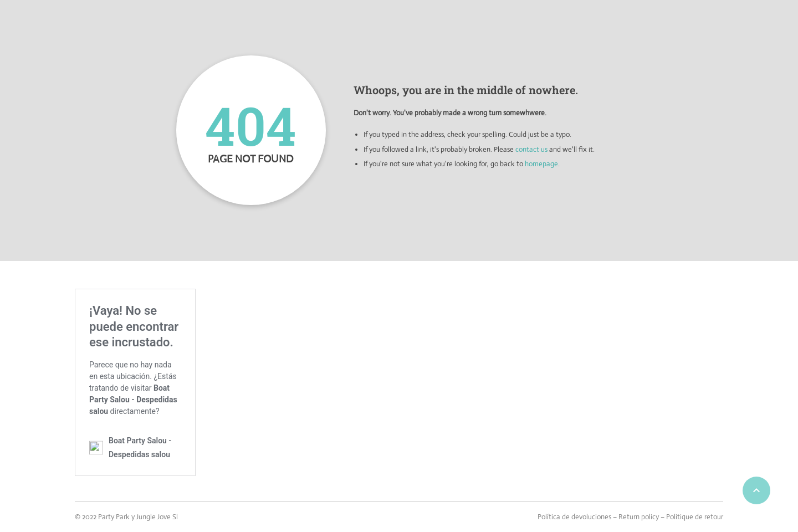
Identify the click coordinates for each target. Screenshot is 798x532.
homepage (541, 164)
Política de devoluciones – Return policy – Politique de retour (630, 517)
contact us (531, 149)
